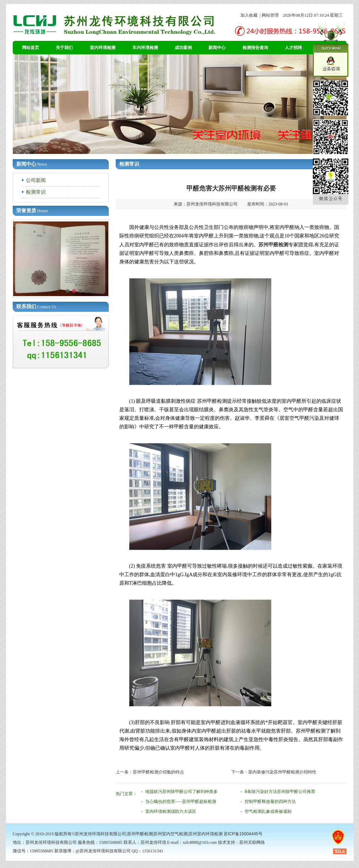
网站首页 (31, 48)
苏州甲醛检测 (273, 245)
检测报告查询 (255, 48)
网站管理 (270, 15)
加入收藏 (249, 15)
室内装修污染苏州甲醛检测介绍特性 (282, 772)
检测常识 (36, 192)
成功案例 (183, 48)
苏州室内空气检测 (170, 834)
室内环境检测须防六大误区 (171, 811)
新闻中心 (217, 48)
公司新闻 (36, 180)
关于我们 (64, 48)
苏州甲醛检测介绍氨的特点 (158, 772)
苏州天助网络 (252, 842)
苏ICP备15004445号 (243, 834)
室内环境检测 (103, 48)
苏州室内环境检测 (206, 834)
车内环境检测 (145, 48)
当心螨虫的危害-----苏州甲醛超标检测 (181, 802)
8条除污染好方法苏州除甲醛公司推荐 (280, 792)
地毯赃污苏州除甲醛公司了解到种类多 (181, 792)
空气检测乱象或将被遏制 (268, 811)
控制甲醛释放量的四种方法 (270, 802)
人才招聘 (293, 48)
